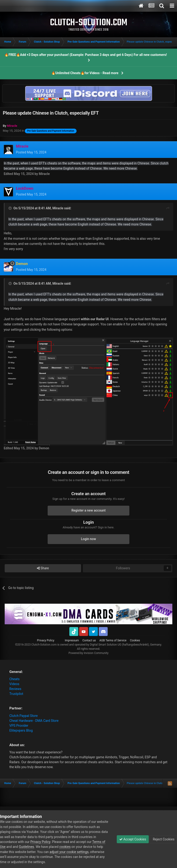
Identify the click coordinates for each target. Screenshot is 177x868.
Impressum (72, 640)
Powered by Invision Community (89, 653)
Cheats (14, 679)
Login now (88, 539)
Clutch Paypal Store (23, 716)
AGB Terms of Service (113, 640)
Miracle (58, 208)
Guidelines (27, 847)
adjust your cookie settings (69, 852)
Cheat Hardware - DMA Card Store (34, 721)
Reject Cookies (163, 839)
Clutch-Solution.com (44, 645)
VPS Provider (19, 726)
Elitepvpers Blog (21, 730)
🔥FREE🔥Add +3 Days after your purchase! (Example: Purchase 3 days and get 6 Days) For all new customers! (86, 55)
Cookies (135, 640)
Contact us (89, 640)
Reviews (15, 689)
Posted (31, 152)
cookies (65, 847)
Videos (14, 684)
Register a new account (88, 510)
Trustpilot (16, 694)
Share (43, 568)
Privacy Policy (46, 640)
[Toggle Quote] (11, 208)
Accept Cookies (133, 839)
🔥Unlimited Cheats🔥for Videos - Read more (85, 73)
